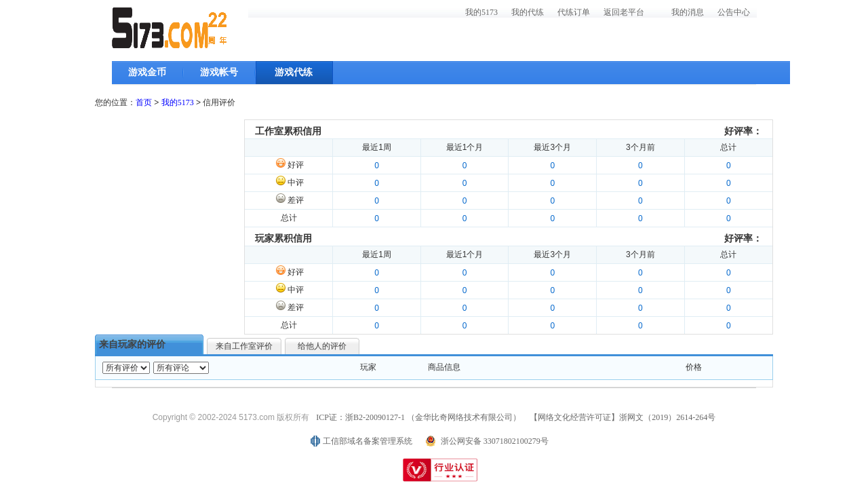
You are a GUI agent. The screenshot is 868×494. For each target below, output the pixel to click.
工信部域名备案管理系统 (368, 441)
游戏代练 (294, 72)
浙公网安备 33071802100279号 (495, 441)
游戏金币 (147, 72)
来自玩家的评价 (132, 344)
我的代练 (528, 12)
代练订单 (574, 12)
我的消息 (688, 12)
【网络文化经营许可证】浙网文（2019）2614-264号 (623, 417)
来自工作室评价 (244, 346)
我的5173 (481, 12)
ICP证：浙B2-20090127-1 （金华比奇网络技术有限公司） (418, 417)
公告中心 (734, 12)
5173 (170, 27)
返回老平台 (624, 12)
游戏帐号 (219, 72)
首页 (144, 102)
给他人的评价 (322, 346)
